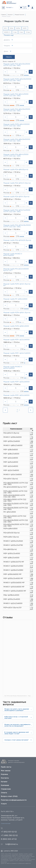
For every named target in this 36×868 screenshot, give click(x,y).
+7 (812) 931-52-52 (9, 832)
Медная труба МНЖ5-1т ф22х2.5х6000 (13, 368)
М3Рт (25, 28)
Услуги (4, 804)
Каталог (4, 782)
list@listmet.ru (12, 844)
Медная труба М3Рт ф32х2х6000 (16, 395)
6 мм (15, 32)
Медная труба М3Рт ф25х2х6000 (16, 382)
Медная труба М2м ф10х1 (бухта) (16, 197)
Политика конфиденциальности (14, 800)
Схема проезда (6, 823)
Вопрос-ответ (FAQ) (9, 796)
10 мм (28, 32)
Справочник (6, 789)
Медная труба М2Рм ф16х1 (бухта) (17, 313)
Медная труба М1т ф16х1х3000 (15, 299)
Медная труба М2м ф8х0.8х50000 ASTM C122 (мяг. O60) (17, 140)
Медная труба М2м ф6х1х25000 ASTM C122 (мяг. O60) (16, 95)
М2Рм (18, 28)
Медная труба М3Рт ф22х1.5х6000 (17, 353)
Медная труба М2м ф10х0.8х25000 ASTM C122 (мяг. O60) (17, 226)
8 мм (21, 32)
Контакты (5, 778)
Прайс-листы (6, 767)
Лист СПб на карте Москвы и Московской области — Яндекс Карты (19, 696)
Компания (5, 785)
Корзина (4, 774)
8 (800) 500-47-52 (9, 839)
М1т (6, 28)
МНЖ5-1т (7, 32)
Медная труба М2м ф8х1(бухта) (16, 170)
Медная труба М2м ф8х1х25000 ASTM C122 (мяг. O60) (16, 155)
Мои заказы (6, 771)
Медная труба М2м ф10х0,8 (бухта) (17, 240)
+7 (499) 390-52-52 (9, 836)
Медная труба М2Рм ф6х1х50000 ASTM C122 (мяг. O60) (16, 125)
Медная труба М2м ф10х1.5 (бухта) (17, 183)
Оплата (4, 793)
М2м (12, 28)
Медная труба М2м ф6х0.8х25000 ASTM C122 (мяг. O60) (17, 110)
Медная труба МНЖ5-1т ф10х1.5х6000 (13, 255)
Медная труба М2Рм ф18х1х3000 (16, 326)
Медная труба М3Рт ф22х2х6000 (16, 340)
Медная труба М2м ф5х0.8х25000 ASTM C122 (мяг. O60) (17, 65)
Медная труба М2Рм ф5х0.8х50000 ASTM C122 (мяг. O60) (17, 80)
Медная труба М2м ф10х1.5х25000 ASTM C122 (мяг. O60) (17, 211)
